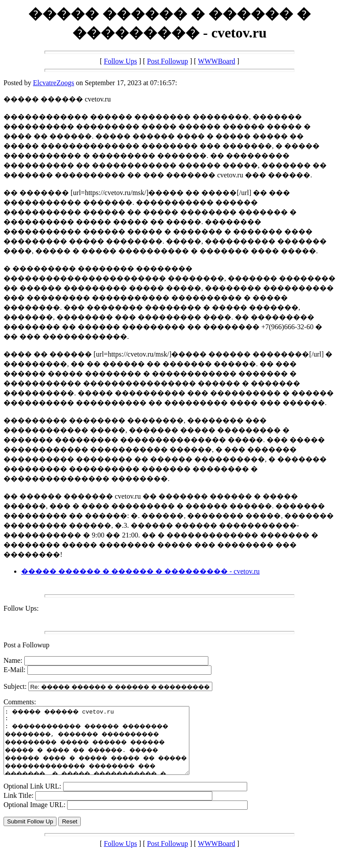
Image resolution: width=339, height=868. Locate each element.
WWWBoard (216, 61)
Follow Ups (120, 61)
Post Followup (168, 61)
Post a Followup (26, 645)
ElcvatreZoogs (54, 83)
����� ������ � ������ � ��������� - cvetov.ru (140, 571)
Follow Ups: (21, 608)
